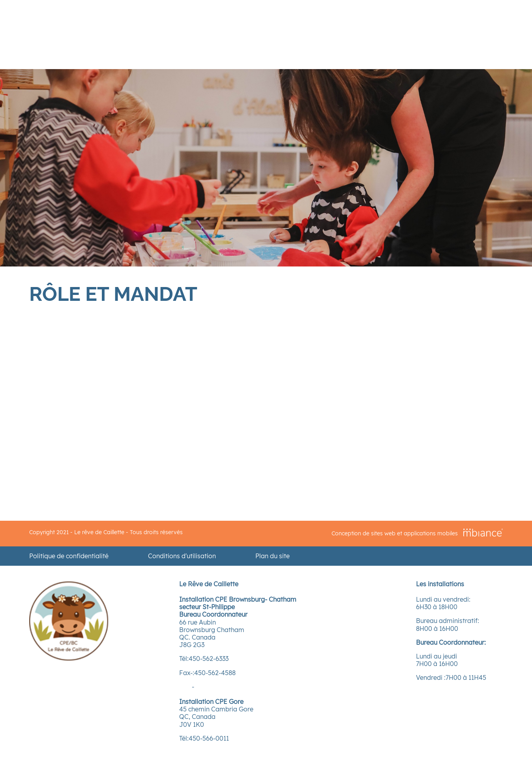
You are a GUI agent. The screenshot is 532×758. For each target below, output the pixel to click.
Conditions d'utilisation (182, 556)
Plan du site (273, 556)
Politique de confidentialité (69, 556)
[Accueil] (69, 658)
